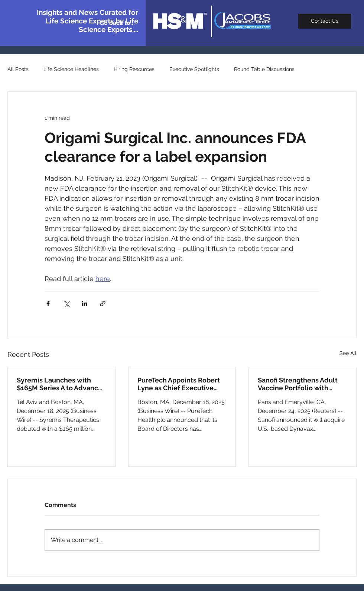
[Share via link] (103, 303)
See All (348, 353)
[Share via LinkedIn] (84, 303)
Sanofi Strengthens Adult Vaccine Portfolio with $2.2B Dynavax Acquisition (300, 384)
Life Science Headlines (71, 69)
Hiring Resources (134, 69)
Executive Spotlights (194, 69)
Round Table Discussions (264, 69)
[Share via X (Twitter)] (66, 303)
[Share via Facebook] (48, 303)
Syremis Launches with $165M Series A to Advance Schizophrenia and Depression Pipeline (59, 384)
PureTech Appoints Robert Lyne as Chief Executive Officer (179, 384)
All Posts (18, 69)
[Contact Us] (325, 21)
